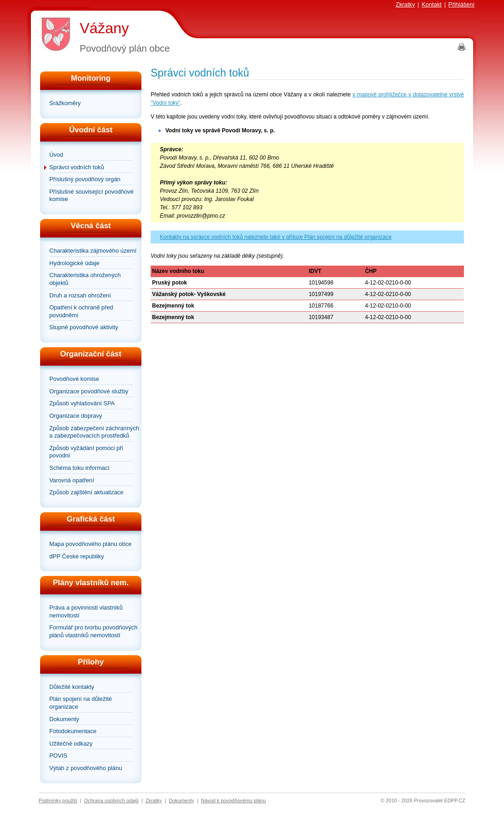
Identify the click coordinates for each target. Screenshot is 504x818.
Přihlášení (461, 4)
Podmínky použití (58, 800)
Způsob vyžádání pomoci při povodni (86, 452)
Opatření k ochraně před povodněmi (81, 311)
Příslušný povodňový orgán (85, 179)
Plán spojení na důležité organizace (81, 703)
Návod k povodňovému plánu (233, 800)
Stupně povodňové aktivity (84, 327)
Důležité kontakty (72, 687)
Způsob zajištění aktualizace (86, 492)
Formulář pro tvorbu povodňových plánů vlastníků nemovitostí (93, 631)
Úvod (56, 155)
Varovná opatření (72, 480)
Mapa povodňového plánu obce (91, 544)
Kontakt (431, 4)
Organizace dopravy (76, 416)
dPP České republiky (77, 556)
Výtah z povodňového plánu (86, 768)
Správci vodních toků (77, 167)
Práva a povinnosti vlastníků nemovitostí (86, 611)
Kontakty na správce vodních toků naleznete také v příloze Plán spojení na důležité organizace (276, 237)
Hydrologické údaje (74, 263)
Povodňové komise (74, 379)
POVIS (58, 756)
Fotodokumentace (73, 731)
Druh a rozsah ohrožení (80, 295)
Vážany (104, 28)
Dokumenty (64, 719)
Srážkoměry (65, 103)
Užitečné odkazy (71, 744)
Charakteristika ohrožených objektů (85, 279)
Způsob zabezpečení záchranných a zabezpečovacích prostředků (94, 432)
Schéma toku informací (79, 468)
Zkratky (405, 4)
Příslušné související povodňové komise (91, 196)
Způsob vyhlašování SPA (82, 403)
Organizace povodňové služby (89, 391)
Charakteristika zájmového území (93, 251)
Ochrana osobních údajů (111, 800)
